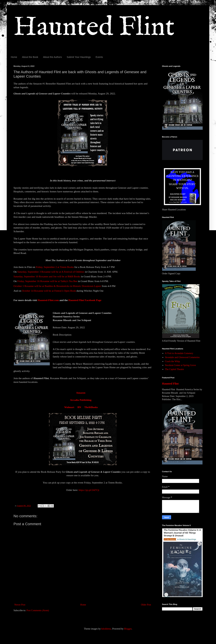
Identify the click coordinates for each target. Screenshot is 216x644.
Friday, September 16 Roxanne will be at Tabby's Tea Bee (47, 281)
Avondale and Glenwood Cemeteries (182, 357)
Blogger (128, 629)
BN (79, 407)
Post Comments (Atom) (38, 610)
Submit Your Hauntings (79, 57)
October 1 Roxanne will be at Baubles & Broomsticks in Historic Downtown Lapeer (57, 286)
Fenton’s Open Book (65, 291)
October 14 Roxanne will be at (38, 291)
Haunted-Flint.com (48, 300)
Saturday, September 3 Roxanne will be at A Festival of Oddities (51, 272)
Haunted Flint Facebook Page (85, 300)
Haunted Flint (94, 28)
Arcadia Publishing (81, 400)
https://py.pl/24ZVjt (89, 490)
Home (14, 57)
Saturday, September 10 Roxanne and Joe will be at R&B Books (47, 276)
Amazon (81, 393)
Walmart (69, 407)
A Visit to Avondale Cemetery (179, 353)
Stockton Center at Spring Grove (181, 365)
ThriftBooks (91, 407)
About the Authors (52, 57)
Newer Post (20, 605)
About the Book (30, 57)
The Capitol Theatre (174, 369)
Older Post (146, 605)
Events (99, 57)
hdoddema (106, 629)
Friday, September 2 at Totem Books (55, 267)
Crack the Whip (172, 361)
